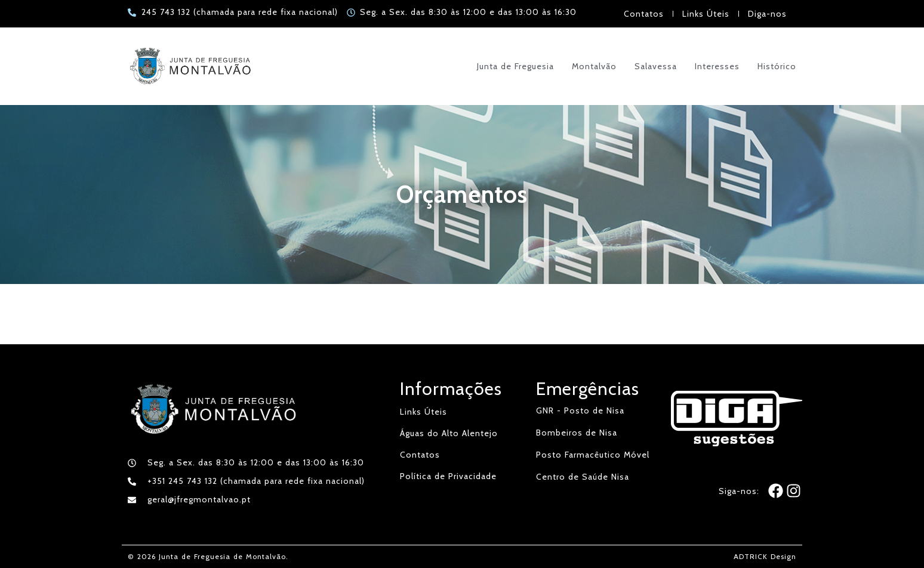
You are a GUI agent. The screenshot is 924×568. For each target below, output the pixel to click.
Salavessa (656, 66)
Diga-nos (767, 14)
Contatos (644, 14)
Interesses (717, 66)
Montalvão (594, 66)
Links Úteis (706, 14)
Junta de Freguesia (515, 66)
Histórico (777, 66)
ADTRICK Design (765, 556)
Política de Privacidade (448, 476)
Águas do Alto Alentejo (449, 433)
